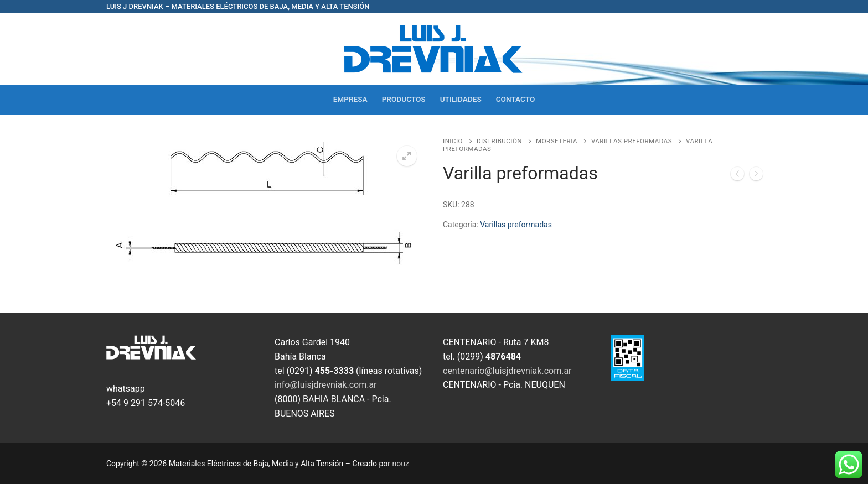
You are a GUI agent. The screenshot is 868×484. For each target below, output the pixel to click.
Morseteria (557, 141)
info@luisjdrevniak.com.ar (326, 385)
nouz (401, 464)
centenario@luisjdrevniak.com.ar (507, 371)
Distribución (499, 141)
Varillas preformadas (632, 141)
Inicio (453, 141)
